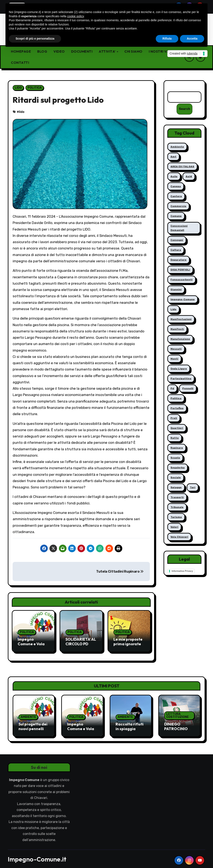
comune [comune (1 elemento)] (176, 216)
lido (22, 112)
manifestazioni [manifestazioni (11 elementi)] (181, 319)
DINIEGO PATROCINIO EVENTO (176, 725)
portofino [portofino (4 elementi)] (177, 408)
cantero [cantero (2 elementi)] (176, 196)
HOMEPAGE (21, 51)
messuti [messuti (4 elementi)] (176, 349)
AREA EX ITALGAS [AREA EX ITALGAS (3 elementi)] (182, 167)
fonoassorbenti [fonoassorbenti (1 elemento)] (182, 280)
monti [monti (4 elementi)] (174, 359)
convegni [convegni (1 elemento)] (177, 240)
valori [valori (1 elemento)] (174, 527)
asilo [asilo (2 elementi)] (174, 177)
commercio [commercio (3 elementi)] (178, 206)
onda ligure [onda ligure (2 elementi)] (179, 369)
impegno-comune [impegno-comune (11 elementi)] (183, 300)
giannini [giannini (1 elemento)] (176, 290)
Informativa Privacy (182, 571)
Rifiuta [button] (167, 39)
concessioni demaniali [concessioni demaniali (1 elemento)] (179, 228)
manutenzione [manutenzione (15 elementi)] (180, 339)
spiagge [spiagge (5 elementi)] (176, 488)
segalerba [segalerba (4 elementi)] (178, 468)
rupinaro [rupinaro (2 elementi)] (177, 448)
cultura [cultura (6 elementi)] (176, 250)
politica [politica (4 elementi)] (176, 399)
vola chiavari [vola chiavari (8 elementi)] (179, 537)
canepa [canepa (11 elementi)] (176, 187)
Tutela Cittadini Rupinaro (120, 571)
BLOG (42, 51)
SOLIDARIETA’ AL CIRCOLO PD (81, 642)
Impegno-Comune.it (37, 855)
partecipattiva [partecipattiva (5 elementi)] (181, 379)
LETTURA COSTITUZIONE (178, 712)
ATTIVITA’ (107, 51)
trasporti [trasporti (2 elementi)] (177, 497)
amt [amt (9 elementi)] (173, 157)
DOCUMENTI (82, 51)
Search (184, 109)
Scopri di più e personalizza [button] (35, 39)
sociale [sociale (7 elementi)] (176, 478)
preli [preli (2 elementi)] (174, 418)
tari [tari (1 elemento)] (193, 488)
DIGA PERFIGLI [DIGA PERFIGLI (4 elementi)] (180, 270)
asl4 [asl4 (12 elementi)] (189, 177)
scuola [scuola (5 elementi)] (175, 458)
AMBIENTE (28, 713)
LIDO (18, 88)
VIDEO (59, 51)
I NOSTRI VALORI (163, 51)
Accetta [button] (192, 39)
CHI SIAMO (133, 51)
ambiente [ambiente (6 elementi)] (177, 147)
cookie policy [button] (75, 16)
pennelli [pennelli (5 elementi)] (188, 389)
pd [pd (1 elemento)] (172, 389)
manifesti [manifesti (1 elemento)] (177, 329)
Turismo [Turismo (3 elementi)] (176, 517)
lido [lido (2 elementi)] (173, 309)
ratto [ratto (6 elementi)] (175, 438)
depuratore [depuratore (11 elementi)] (178, 260)
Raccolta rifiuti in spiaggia (130, 723)
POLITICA (35, 88)
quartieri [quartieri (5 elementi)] (177, 428)
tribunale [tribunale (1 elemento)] (177, 507)
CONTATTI (20, 63)
